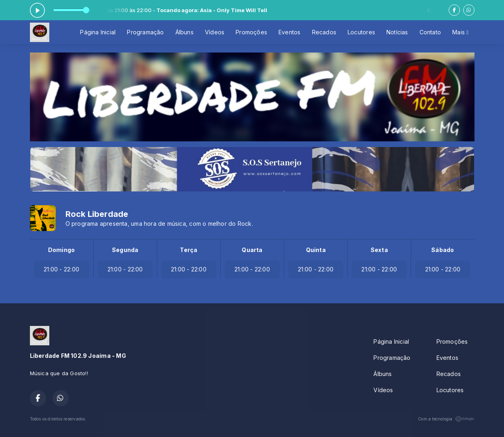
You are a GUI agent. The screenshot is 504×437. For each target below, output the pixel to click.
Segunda (125, 250)
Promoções (251, 32)
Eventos (289, 32)
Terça (189, 250)
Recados (324, 32)
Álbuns (185, 32)
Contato (430, 32)
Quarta (252, 250)
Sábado (443, 250)
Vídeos (215, 32)
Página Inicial (98, 32)
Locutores (361, 32)
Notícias (397, 32)
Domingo (61, 250)
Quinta (316, 250)
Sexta (379, 250)
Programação (145, 32)
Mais (460, 32)
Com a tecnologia (446, 419)
